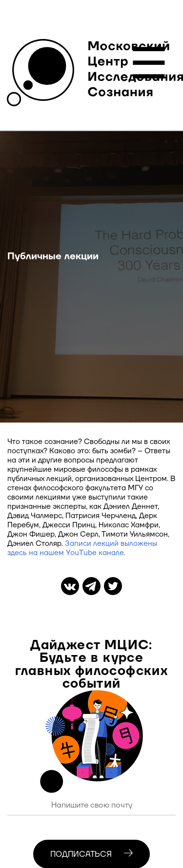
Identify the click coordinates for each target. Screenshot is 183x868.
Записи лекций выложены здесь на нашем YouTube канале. (82, 548)
